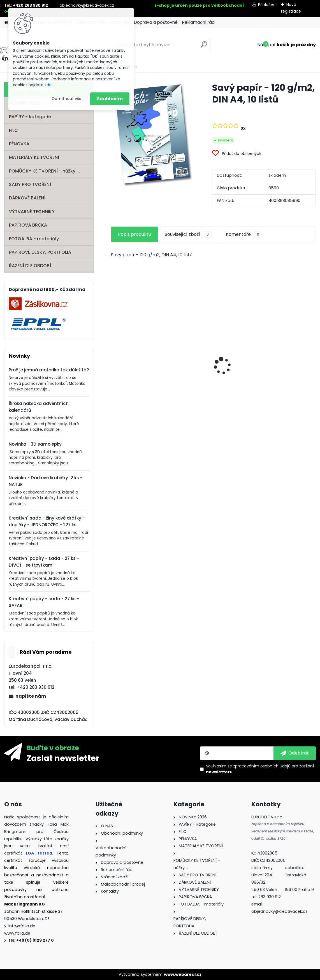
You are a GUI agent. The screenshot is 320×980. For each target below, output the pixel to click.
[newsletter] (295, 753)
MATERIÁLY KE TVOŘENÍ (34, 157)
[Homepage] (6, 23)
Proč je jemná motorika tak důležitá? (49, 370)
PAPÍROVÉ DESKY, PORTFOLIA (40, 252)
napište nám (31, 696)
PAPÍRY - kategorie (30, 117)
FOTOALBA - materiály (34, 239)
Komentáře (244, 234)
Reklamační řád (198, 22)
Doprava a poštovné (156, 22)
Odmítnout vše (66, 99)
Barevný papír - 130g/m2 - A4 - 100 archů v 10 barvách (283, 386)
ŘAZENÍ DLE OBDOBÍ (30, 266)
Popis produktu (135, 234)
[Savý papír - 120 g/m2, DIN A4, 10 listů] (153, 135)
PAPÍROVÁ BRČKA (28, 225)
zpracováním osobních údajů (262, 766)
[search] (204, 47)
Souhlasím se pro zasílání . (260, 769)
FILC (13, 130)
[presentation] (114, 356)
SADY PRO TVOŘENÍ (30, 184)
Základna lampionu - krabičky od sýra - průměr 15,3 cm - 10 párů (213, 354)
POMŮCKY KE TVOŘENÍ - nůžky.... (44, 171)
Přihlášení (267, 4)
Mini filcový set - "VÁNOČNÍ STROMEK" (137, 388)
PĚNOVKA (19, 144)
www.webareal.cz (183, 974)
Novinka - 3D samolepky (35, 444)
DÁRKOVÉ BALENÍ (27, 198)
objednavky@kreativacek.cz (87, 5)
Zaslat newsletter (63, 758)
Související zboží (188, 234)
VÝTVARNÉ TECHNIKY (32, 212)
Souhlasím (110, 99)
